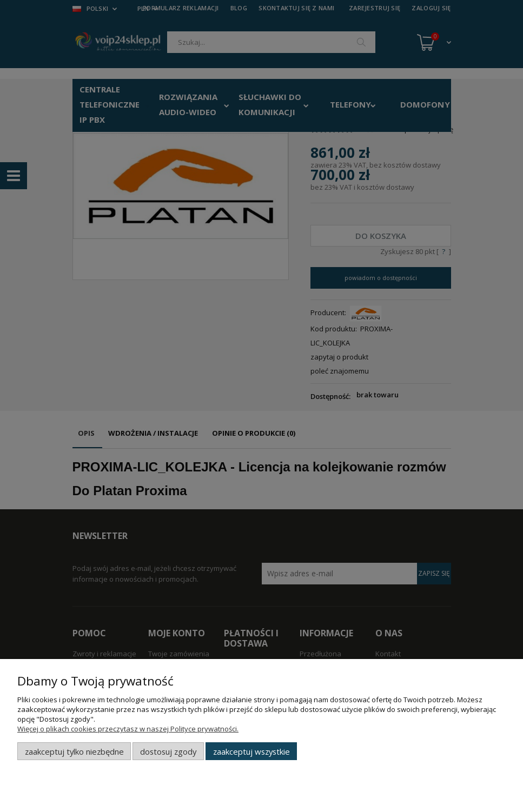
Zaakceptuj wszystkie (251, 751)
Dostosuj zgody (168, 751)
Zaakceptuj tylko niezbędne (74, 751)
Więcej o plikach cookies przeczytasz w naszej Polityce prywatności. (128, 729)
